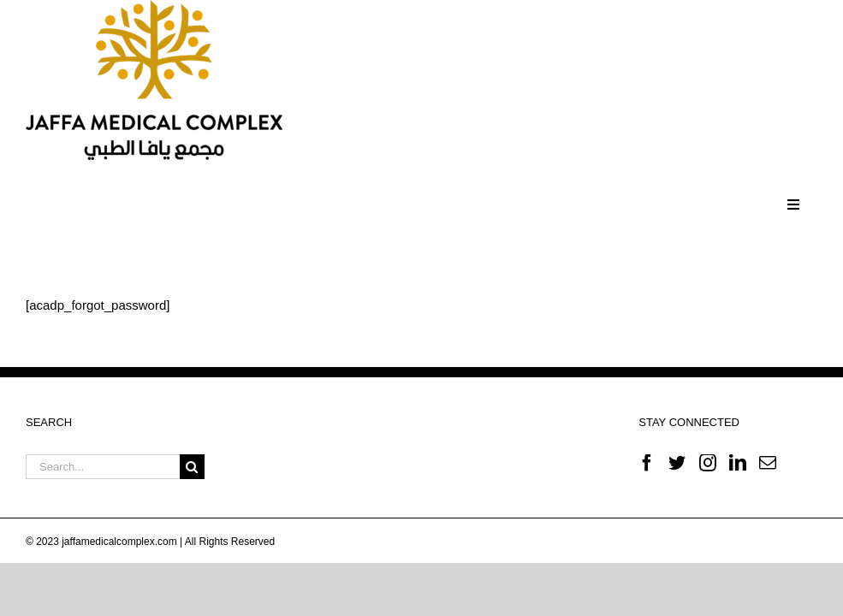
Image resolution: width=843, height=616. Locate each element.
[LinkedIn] (738, 463)
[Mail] (768, 463)
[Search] (192, 467)
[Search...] (103, 467)
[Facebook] (647, 463)
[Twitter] (677, 463)
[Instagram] (708, 463)
